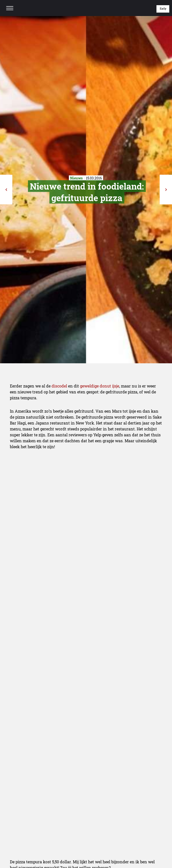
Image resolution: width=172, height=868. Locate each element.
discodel (59, 386)
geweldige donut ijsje (100, 386)
